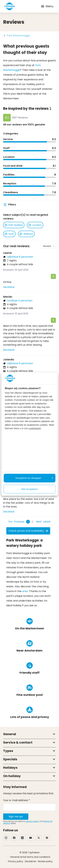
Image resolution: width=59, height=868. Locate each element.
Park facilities (14, 225)
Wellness (26, 234)
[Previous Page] (19, 522)
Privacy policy (16, 861)
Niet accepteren (29, 489)
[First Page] (11, 522)
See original (9, 287)
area (25, 591)
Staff (9, 234)
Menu (47, 6)
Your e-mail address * (17, 800)
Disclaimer (31, 861)
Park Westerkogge (18, 36)
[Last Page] (47, 522)
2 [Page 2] (32, 522)
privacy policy (33, 821)
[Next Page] (39, 522)
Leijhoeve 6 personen (20, 257)
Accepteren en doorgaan (34, 478)
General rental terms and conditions (30, 857)
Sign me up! (16, 817)
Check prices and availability (28, 531)
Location (35, 225)
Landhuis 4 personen (20, 301)
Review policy (45, 861)
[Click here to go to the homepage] (9, 6)
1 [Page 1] (28, 522)
